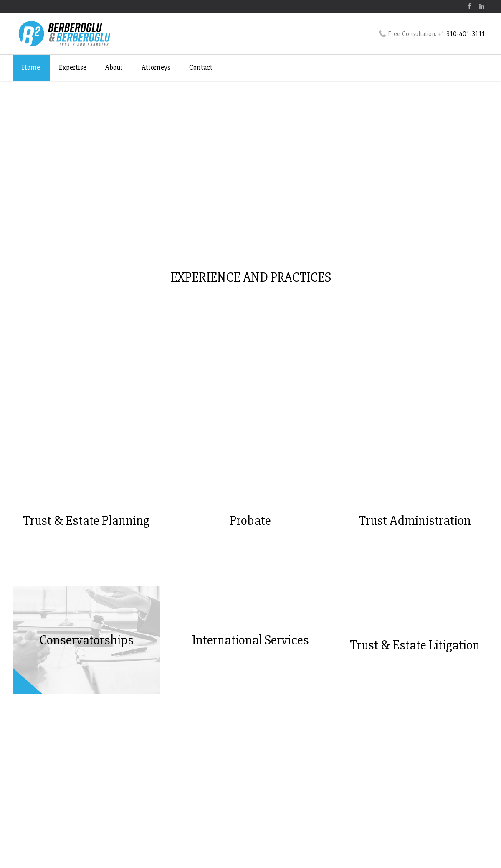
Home (31, 67)
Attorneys (156, 67)
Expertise (73, 67)
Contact (201, 67)
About (114, 67)
